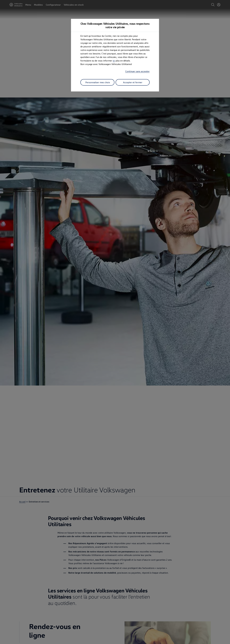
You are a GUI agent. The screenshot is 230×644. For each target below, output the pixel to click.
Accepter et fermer (133, 82)
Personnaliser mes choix (98, 82)
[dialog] (115, 322)
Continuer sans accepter (137, 71)
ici (114, 61)
